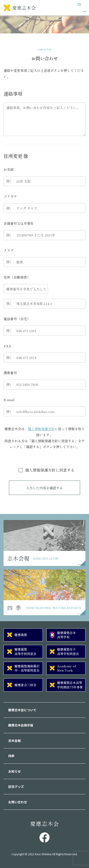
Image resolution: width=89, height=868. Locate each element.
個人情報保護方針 (41, 429)
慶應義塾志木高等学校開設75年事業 (70, 685)
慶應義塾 (21, 635)
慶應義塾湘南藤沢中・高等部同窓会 (27, 668)
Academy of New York (67, 668)
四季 (11, 756)
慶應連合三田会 (25, 685)
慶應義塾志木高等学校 (66, 635)
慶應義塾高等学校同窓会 (25, 651)
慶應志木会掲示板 (21, 725)
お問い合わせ (18, 802)
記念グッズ (16, 786)
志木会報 (14, 741)
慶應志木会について (22, 710)
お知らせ (14, 771)
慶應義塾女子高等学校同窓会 (68, 651)
